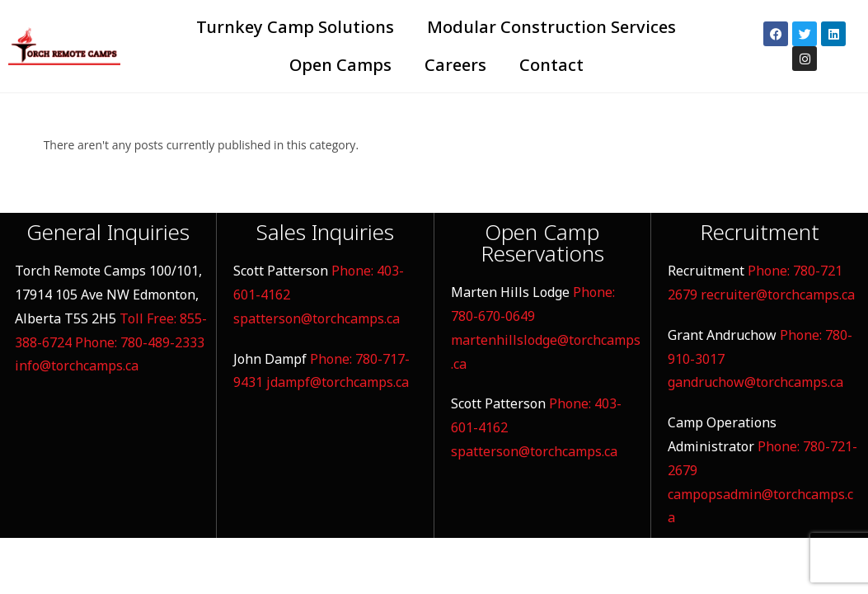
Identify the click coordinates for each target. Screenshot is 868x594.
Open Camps (340, 65)
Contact (551, 65)
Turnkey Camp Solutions (295, 27)
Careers (455, 65)
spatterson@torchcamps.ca (317, 318)
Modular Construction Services (551, 27)
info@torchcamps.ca (77, 365)
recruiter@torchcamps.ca (778, 295)
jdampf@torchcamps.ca (338, 382)
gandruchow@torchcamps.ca (755, 382)
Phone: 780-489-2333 (140, 342)
